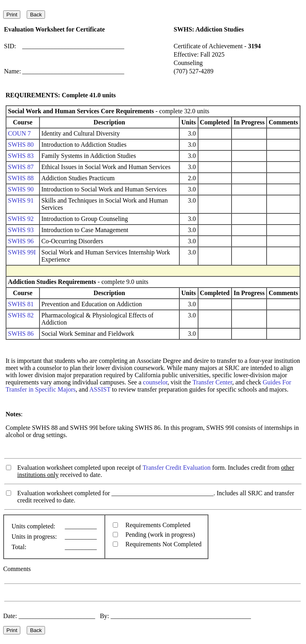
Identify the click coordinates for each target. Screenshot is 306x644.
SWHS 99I (22, 252)
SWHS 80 (21, 145)
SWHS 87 (21, 167)
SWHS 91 (21, 200)
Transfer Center (212, 382)
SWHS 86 (21, 334)
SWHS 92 (21, 219)
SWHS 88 (21, 178)
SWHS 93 (21, 230)
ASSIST (100, 389)
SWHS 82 (21, 315)
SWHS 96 (21, 241)
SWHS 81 (21, 304)
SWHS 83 (21, 156)
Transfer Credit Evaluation (177, 468)
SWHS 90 (21, 189)
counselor (155, 382)
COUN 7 (19, 133)
